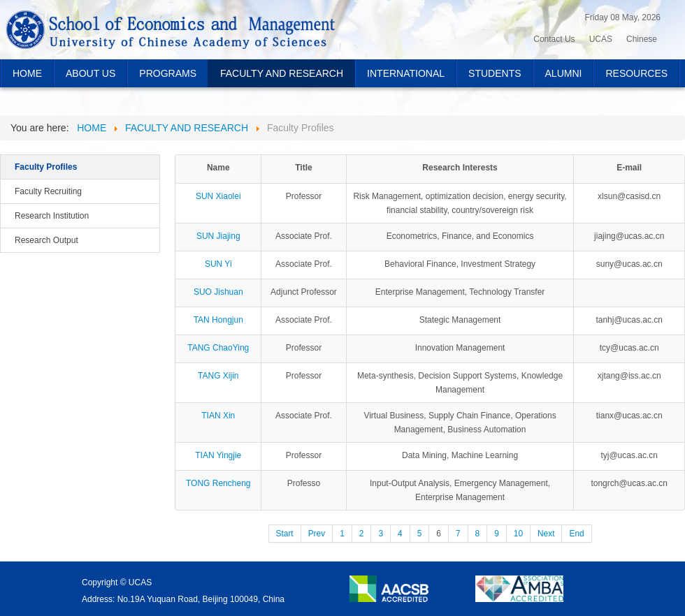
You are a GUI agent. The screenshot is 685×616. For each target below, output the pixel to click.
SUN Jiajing (218, 236)
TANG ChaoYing (218, 348)
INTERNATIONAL (406, 73)
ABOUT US (91, 73)
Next (546, 534)
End (576, 534)
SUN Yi (218, 264)
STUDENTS (495, 73)
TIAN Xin (218, 416)
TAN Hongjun (218, 320)
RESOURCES (636, 73)
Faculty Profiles (46, 167)
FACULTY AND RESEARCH (282, 73)
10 (518, 534)
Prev (317, 534)
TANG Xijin (218, 376)
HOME (27, 73)
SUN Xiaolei (218, 196)
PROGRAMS (168, 73)
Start (285, 534)
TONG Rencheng (218, 483)
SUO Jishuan (218, 292)
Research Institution (52, 216)
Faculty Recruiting (48, 191)
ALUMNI (564, 73)
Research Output (46, 240)
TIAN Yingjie (218, 455)
